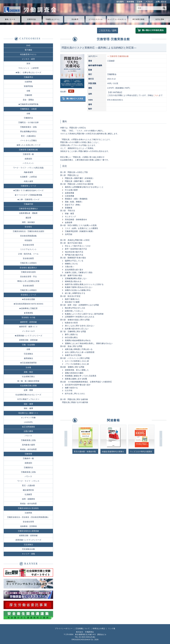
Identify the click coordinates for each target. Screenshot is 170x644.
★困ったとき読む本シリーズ (28, 145)
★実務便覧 (28, 313)
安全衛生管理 (28, 245)
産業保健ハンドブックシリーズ (28, 540)
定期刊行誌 (32, 19)
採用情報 (130, 2)
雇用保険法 (28, 358)
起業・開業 (28, 390)
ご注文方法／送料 (108, 30)
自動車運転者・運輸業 (28, 213)
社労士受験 (160, 19)
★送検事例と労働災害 (28, 308)
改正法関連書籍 (28, 427)
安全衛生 (28, 227)
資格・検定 (28, 372)
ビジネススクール (96, 19)
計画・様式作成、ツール (28, 254)
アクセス (149, 2)
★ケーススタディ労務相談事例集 (28, 195)
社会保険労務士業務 (28, 386)
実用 (28, 64)
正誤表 (140, 2)
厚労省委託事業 (138, 19)
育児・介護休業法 (28, 136)
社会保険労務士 (28, 377)
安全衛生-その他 (28, 317)
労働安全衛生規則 (28, 272)
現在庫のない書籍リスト (28, 413)
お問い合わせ (161, 2)
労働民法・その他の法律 (28, 122)
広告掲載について (83, 629)
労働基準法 (28, 77)
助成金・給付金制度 (28, 449)
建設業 (28, 218)
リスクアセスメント (28, 249)
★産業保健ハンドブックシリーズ (28, 336)
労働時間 (28, 95)
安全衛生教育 (28, 258)
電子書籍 (28, 50)
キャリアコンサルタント (117, 19)
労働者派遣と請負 (28, 440)
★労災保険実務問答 (28, 363)
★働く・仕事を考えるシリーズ (28, 72)
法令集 (28, 367)
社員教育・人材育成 (28, 177)
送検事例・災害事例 (28, 526)
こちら (156, 95)
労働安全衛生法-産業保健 (28, 531)
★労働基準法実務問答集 (28, 104)
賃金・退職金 (28, 100)
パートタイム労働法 (28, 140)
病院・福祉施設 (28, 222)
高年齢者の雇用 (28, 445)
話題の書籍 (28, 431)
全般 (28, 91)
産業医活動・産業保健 (28, 340)
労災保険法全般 (28, 549)
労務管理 (28, 454)
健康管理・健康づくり (28, 327)
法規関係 (28, 82)
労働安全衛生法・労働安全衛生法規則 (28, 231)
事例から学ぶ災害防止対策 (28, 281)
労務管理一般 (28, 154)
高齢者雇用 (28, 172)
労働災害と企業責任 (28, 263)
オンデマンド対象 (28, 418)
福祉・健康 (28, 404)
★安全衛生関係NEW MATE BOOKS (28, 304)
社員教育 (28, 494)
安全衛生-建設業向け (28, 268)
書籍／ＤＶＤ (10, 19)
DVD (28, 45)
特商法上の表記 (99, 629)
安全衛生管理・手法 (28, 277)
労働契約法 (28, 118)
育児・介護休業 (28, 486)
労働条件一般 (28, 458)
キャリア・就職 (28, 554)
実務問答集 (28, 86)
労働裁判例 (28, 204)
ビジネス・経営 (28, 59)
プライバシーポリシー (64, 629)
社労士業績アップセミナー (28, 399)
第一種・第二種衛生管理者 (28, 381)
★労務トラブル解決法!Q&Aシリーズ (28, 190)
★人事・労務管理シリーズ (28, 200)
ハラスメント (28, 163)
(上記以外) (28, 422)
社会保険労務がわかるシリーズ (28, 395)
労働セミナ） (53, 19)
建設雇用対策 (28, 490)
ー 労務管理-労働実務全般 (118, 56)
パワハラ (28, 436)
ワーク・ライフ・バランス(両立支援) (28, 168)
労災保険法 (28, 354)
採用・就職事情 (28, 499)
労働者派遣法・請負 (28, 127)
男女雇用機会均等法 (28, 132)
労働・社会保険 (28, 345)
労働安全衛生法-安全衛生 (28, 508)
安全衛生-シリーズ (28, 295)
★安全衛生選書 (28, 299)
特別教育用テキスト (28, 54)
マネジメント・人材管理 (28, 68)
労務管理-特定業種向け (28, 209)
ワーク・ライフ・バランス (28, 481)
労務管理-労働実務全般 (28, 150)
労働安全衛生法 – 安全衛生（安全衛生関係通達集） (28, 517)
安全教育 (75, 19)
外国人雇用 (28, 181)
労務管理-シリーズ (28, 186)
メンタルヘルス (28, 331)
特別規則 (28, 240)
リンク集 (112, 629)
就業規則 (28, 159)
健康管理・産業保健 (28, 322)
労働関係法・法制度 (28, 109)
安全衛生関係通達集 (28, 236)
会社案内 (120, 2)
